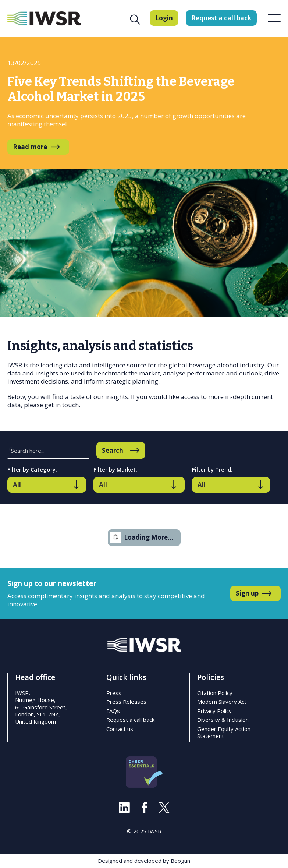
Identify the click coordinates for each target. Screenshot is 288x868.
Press (114, 693)
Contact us (120, 729)
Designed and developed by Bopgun (144, 861)
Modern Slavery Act (222, 702)
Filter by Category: (32, 470)
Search (113, 450)
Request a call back (130, 720)
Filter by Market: (115, 470)
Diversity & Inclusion (223, 720)
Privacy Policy (214, 711)
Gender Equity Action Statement (224, 733)
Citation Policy (215, 693)
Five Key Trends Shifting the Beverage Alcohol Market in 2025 (121, 89)
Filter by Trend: (212, 470)
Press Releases (126, 702)
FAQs (113, 711)
